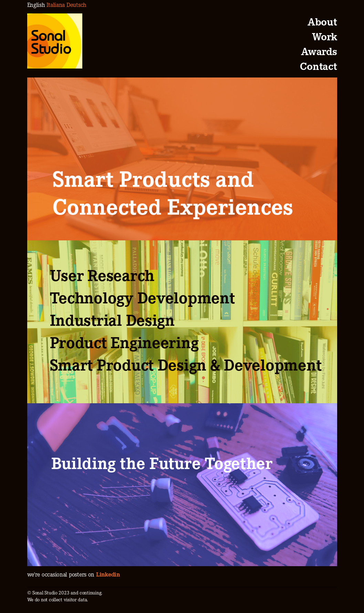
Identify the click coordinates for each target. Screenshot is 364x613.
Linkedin (108, 574)
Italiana (56, 4)
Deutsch (76, 4)
